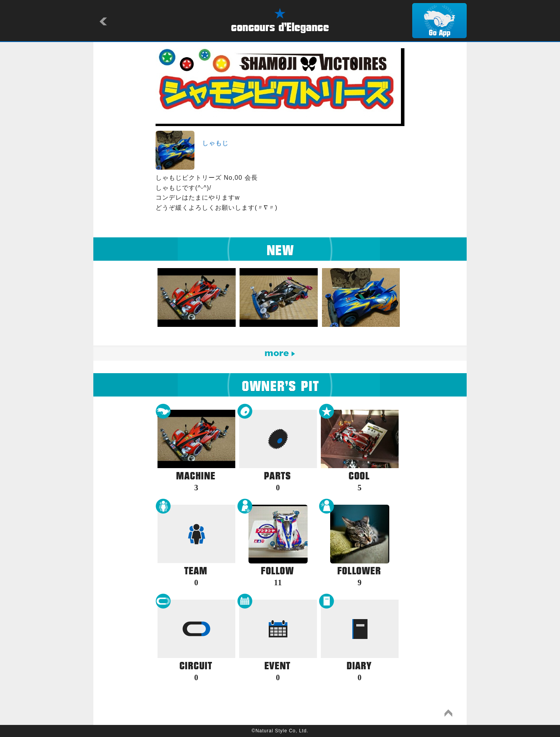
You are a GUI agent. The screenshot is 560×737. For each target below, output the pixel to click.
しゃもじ (215, 143)
